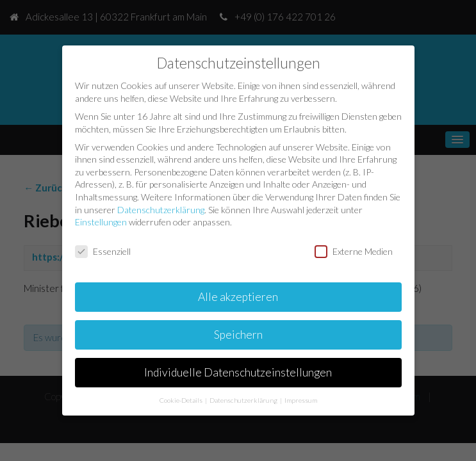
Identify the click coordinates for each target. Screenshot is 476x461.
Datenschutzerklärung (161, 210)
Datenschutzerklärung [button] (244, 400)
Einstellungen (101, 222)
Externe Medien (354, 251)
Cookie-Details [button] (182, 400)
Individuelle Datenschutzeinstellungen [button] (238, 372)
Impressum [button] (301, 400)
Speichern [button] (238, 335)
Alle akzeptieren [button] (238, 297)
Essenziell (103, 251)
